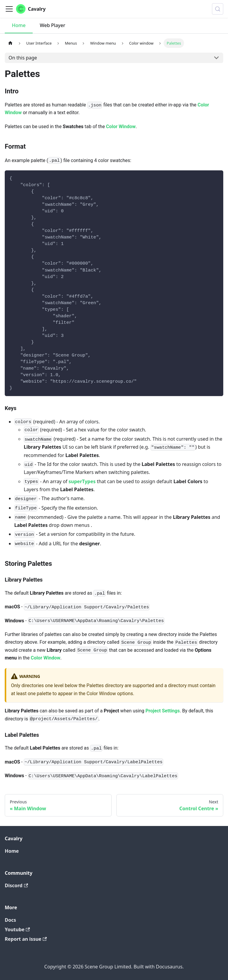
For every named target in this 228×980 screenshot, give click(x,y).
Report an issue (26, 939)
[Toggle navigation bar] (9, 9)
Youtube (17, 929)
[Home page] (10, 43)
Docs (10, 920)
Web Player (53, 25)
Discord (16, 885)
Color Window (121, 127)
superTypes (82, 481)
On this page (23, 58)
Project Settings (163, 711)
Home (19, 25)
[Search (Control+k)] (218, 9)
